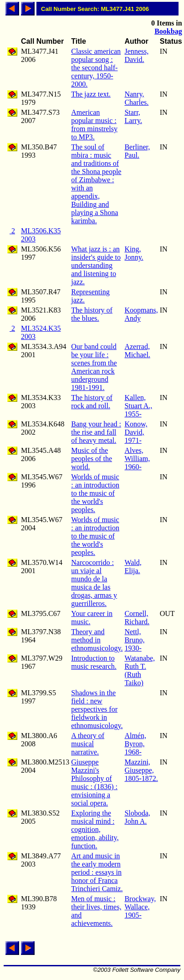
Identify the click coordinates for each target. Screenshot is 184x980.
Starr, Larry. (133, 116)
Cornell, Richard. (137, 618)
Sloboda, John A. (137, 817)
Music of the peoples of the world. (92, 459)
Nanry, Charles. (136, 98)
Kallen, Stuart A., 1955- (138, 406)
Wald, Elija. (133, 567)
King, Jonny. (134, 253)
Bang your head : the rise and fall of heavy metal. (96, 432)
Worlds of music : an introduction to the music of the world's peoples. (95, 493)
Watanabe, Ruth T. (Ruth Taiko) (140, 670)
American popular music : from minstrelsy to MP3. (94, 125)
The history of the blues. (92, 314)
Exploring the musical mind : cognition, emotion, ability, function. (95, 829)
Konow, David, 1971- (136, 432)
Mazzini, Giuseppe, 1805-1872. (141, 770)
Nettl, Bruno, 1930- (134, 640)
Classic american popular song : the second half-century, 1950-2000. (96, 68)
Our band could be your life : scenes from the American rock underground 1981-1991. (94, 367)
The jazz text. (91, 94)
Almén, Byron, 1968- (135, 744)
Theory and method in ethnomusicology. (97, 640)
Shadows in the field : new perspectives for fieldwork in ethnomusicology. (97, 709)
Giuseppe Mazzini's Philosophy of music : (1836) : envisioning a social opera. (94, 782)
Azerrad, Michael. (137, 351)
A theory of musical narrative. (88, 744)
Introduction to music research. (94, 662)
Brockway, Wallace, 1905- (140, 907)
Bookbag (168, 31)
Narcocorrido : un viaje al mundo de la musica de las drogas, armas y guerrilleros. (94, 583)
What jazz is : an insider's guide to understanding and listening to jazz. (96, 265)
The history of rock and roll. (92, 402)
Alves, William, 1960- (137, 459)
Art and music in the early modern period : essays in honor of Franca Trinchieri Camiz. (97, 872)
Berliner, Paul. (137, 151)
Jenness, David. (136, 55)
